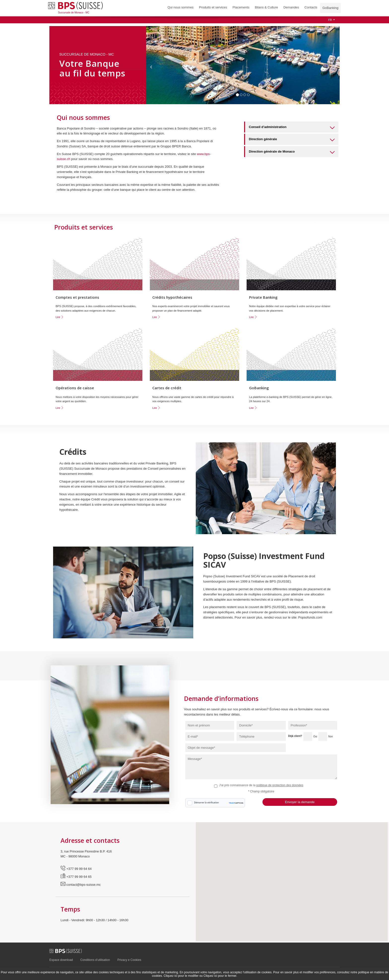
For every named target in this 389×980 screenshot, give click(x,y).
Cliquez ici (171, 976)
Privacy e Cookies (129, 960)
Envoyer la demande (300, 802)
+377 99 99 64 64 (76, 869)
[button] (151, 65)
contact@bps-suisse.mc (81, 885)
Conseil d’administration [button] (292, 128)
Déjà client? (295, 736)
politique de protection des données (280, 785)
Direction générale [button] (292, 140)
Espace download (61, 960)
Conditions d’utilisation (95, 960)
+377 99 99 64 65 (76, 877)
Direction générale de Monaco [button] (292, 152)
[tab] (291, 127)
